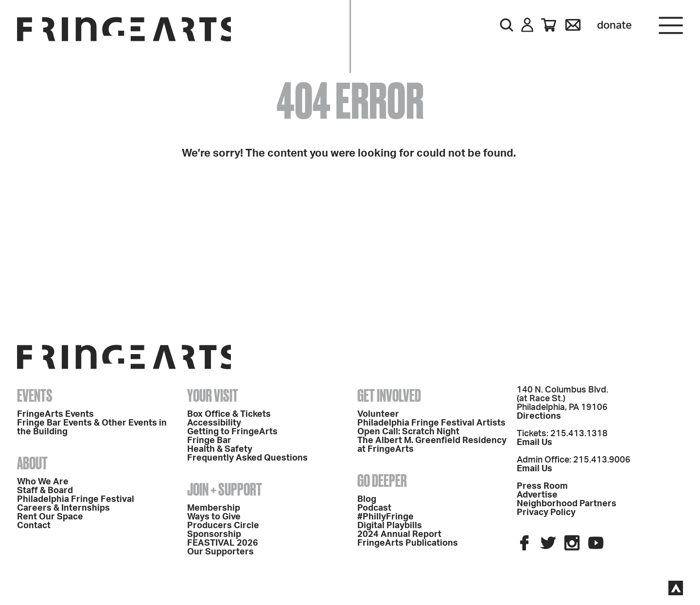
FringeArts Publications (408, 543)
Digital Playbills (390, 526)
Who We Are (43, 482)
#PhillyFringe (385, 517)
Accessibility (214, 423)
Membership (214, 508)
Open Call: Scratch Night (408, 432)
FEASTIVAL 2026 (223, 543)
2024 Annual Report (399, 534)
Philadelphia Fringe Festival (76, 499)
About (32, 463)
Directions (539, 416)
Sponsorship (214, 534)
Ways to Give (214, 517)
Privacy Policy (546, 513)
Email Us (534, 443)
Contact (34, 526)
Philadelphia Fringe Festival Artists (431, 423)
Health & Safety (220, 449)
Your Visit (213, 395)
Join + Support (225, 489)
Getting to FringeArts (232, 432)
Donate (614, 25)
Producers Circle (223, 526)
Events (35, 395)
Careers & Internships (63, 508)
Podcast (374, 508)
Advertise (537, 495)
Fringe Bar (209, 441)
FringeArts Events (55, 414)
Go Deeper (382, 480)
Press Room (542, 486)
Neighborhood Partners (567, 504)
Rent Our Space (50, 517)
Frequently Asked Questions (247, 458)
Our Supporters (220, 552)
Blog (367, 499)
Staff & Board (45, 491)
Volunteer (378, 414)
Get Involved (389, 395)
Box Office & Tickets (229, 414)
